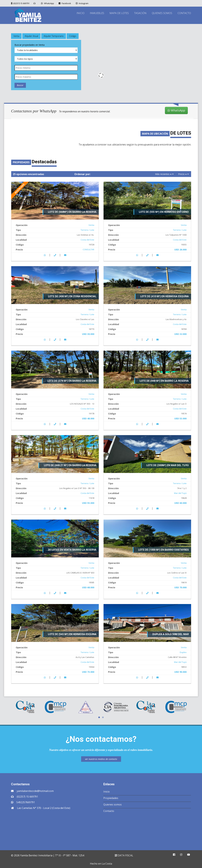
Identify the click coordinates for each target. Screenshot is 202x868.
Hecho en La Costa (101, 864)
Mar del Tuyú (180, 493)
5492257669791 (26, 802)
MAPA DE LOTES (119, 13)
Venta (16, 36)
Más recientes (162, 174)
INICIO (80, 13)
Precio (181, 174)
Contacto (109, 811)
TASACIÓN (140, 13)
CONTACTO (184, 13)
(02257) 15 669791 (21, 3)
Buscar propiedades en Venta (30, 45)
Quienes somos (113, 804)
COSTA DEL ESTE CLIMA (101, 830)
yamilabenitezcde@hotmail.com (35, 791)
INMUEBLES (97, 13)
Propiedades (111, 798)
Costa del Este (87, 240)
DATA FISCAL (124, 855)
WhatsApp (47, 3)
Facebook (64, 3)
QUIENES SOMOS (162, 13)
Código (73, 36)
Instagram (82, 3)
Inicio (107, 792)
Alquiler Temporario (54, 36)
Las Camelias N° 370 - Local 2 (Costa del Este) (44, 808)
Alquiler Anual (31, 36)
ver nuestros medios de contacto (101, 759)
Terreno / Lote (87, 230)
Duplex (183, 652)
